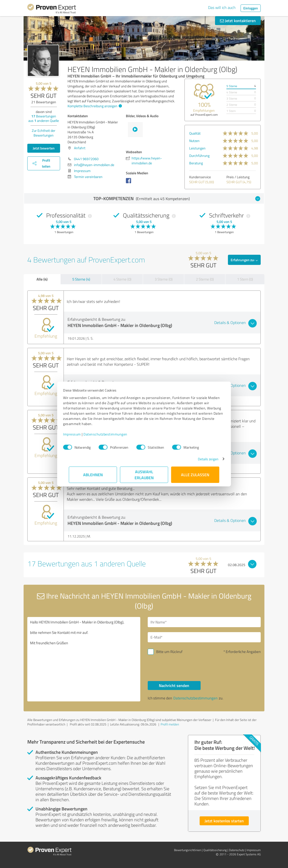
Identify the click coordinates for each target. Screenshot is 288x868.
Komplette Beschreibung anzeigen (94, 106)
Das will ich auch (222, 7)
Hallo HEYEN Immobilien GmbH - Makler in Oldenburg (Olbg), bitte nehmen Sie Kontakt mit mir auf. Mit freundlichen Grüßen (84, 659)
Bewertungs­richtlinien (188, 850)
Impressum (78, 434)
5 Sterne (232, 86)
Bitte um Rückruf (169, 652)
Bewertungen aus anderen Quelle (44, 118)
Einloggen (251, 8)
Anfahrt (80, 148)
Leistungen (197, 148)
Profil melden (170, 724)
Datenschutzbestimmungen (111, 434)
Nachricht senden (174, 685)
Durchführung (199, 156)
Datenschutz (237, 850)
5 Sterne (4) (81, 279)
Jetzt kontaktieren (238, 20)
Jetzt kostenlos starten (224, 821)
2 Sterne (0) (205, 279)
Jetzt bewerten (44, 148)
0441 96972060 (86, 159)
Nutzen (194, 141)
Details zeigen (202, 459)
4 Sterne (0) (122, 279)
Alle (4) (42, 279)
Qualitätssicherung (215, 850)
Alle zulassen (195, 475)
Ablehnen (93, 475)
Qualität (195, 133)
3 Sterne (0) (164, 279)
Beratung (196, 163)
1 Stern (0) (245, 279)
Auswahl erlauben (144, 475)
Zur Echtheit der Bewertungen (44, 133)
